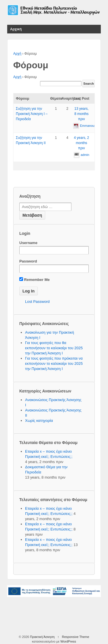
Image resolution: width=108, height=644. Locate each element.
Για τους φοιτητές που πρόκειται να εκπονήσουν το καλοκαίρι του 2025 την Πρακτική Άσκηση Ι (54, 363)
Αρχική (16, 29)
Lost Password (37, 302)
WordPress (68, 641)
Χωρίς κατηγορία (39, 421)
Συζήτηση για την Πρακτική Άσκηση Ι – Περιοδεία (32, 114)
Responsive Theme (76, 637)
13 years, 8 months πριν (81, 114)
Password (28, 261)
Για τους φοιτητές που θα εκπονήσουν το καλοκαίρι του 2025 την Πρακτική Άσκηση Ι (54, 348)
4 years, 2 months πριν (82, 143)
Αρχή (17, 54)
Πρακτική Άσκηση (42, 637)
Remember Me (34, 279)
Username (28, 243)
